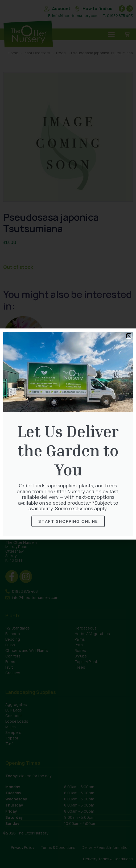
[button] (129, 336)
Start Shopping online (68, 521)
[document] (68, 434)
